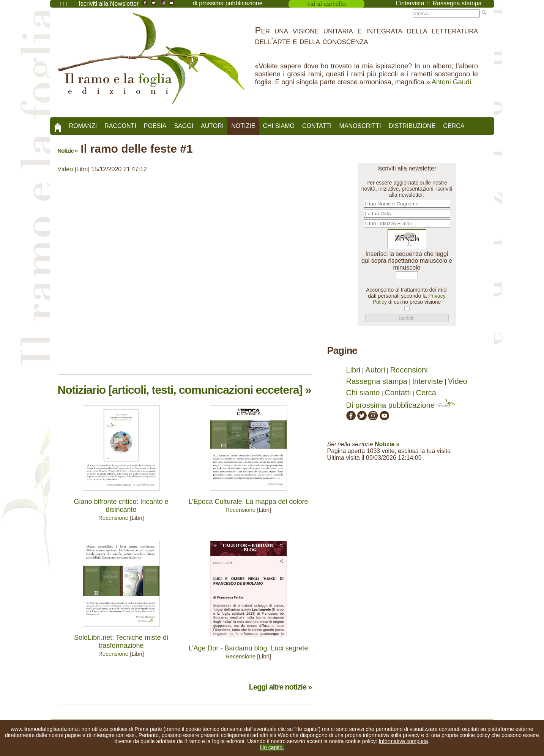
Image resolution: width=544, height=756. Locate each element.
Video (65, 169)
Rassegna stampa (377, 381)
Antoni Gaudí (452, 82)
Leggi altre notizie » (281, 687)
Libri (353, 370)
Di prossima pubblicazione (401, 405)
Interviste (428, 381)
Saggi (184, 126)
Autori (212, 126)
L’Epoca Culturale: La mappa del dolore (248, 502)
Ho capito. (272, 747)
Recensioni (409, 370)
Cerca (454, 126)
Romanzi (83, 126)
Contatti (317, 126)
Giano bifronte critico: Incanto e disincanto (121, 506)
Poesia (155, 126)
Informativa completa (403, 741)
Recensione (113, 518)
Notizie (243, 126)
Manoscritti (360, 126)
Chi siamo (279, 126)
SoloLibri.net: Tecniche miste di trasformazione (121, 642)
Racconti (120, 126)
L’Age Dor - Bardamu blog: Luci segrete (248, 648)
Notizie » (68, 151)
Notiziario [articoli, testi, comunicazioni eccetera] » (184, 390)
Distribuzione (412, 126)
